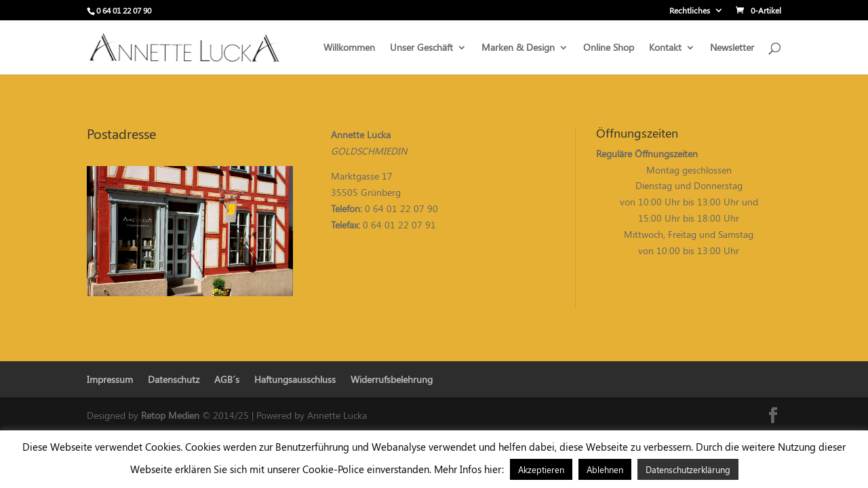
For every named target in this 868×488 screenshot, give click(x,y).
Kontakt (665, 48)
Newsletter (732, 48)
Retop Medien (172, 415)
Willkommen (349, 48)
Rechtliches (690, 11)
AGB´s (227, 379)
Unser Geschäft (421, 48)
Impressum (110, 379)
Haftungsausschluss (295, 379)
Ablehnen (605, 469)
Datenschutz (174, 379)
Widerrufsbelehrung (392, 379)
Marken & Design (518, 48)
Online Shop (609, 48)
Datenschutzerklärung (688, 469)
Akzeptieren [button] (541, 469)
